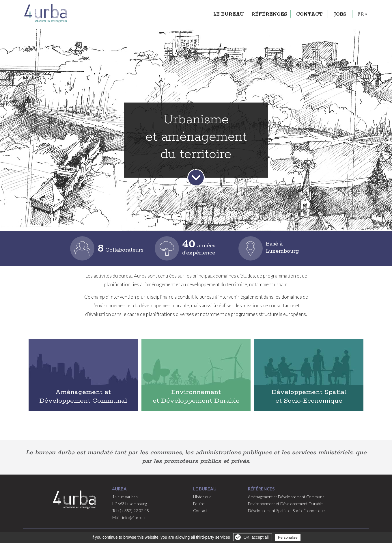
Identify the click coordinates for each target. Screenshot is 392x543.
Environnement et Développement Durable (196, 396)
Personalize (288, 537)
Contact (314, 9)
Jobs (345, 9)
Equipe (199, 504)
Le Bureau (233, 9)
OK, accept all (256, 537)
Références (274, 9)
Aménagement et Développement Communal (83, 396)
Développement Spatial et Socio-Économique (286, 511)
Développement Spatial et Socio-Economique (309, 396)
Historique (202, 497)
